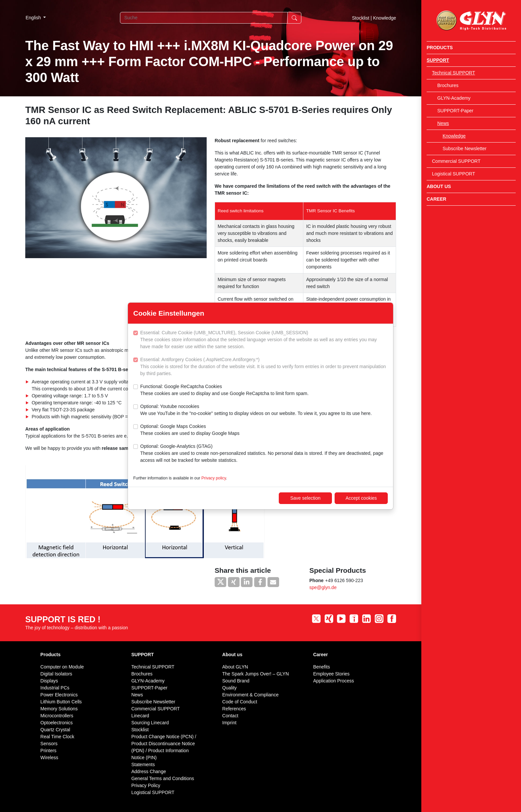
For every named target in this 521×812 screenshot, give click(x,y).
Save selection (305, 498)
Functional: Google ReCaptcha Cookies (224, 390)
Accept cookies (361, 498)
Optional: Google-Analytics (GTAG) (264, 454)
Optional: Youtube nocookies (256, 410)
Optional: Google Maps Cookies (190, 430)
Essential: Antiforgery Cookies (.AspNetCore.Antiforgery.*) (264, 367)
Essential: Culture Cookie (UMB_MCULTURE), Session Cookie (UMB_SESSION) (264, 340)
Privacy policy (214, 478)
